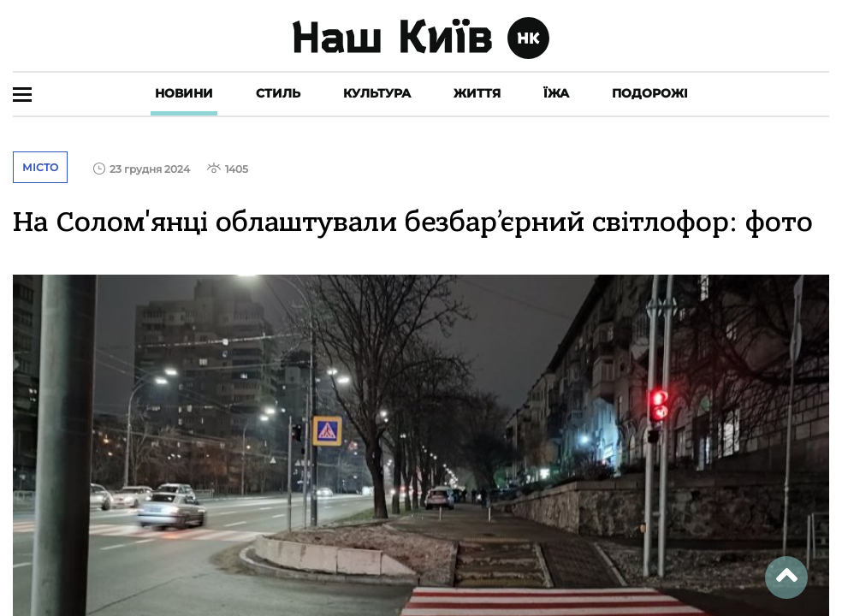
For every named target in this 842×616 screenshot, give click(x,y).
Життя (477, 93)
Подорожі (650, 93)
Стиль (278, 93)
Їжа (556, 93)
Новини (184, 93)
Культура (377, 93)
